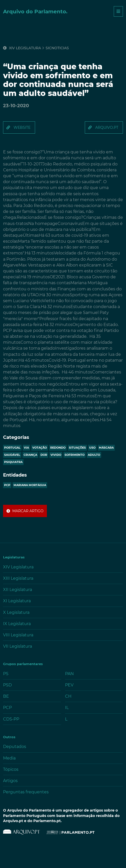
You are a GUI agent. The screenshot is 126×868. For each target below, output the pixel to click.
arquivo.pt (107, 127)
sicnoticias (57, 48)
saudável (12, 455)
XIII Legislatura (18, 578)
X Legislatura (16, 612)
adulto (94, 455)
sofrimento (75, 455)
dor (44, 455)
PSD (7, 685)
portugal (12, 448)
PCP (7, 485)
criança (30, 455)
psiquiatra (13, 462)
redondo (58, 448)
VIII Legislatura (18, 635)
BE (6, 696)
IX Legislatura (17, 624)
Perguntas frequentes (26, 792)
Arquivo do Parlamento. (35, 12)
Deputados (15, 747)
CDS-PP (11, 719)
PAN (69, 674)
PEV (69, 685)
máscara (106, 448)
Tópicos (11, 769)
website (22, 127)
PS (6, 674)
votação (40, 448)
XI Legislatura (17, 601)
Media (9, 758)
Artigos (10, 781)
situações (77, 448)
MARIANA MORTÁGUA (30, 485)
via (26, 448)
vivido (56, 455)
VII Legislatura (18, 646)
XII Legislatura (18, 590)
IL (67, 708)
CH (68, 696)
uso (92, 448)
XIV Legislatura (22, 48)
